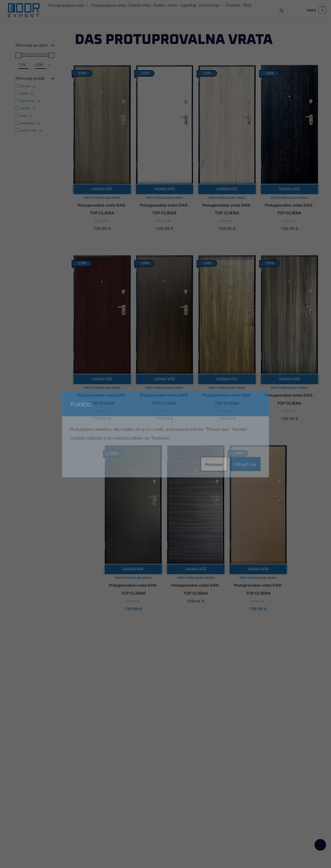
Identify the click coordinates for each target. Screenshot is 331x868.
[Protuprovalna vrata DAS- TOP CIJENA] (102, 125)
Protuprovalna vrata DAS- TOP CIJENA (102, 209)
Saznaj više (102, 189)
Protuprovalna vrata (102, 198)
